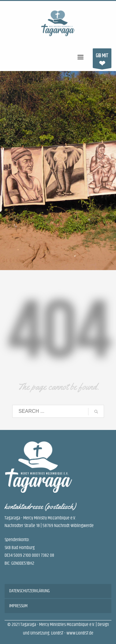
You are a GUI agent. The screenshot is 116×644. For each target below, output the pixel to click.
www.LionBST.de (80, 633)
